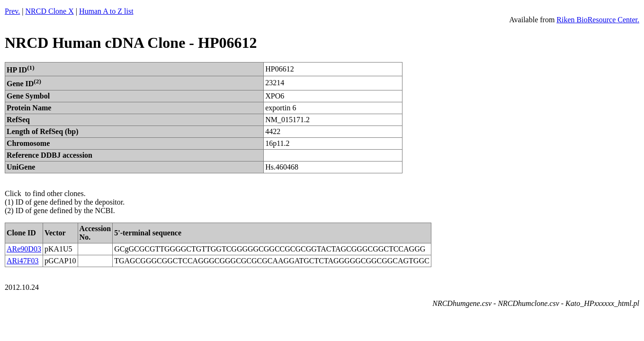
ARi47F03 (23, 261)
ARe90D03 (24, 249)
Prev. (12, 11)
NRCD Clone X (50, 11)
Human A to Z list (106, 11)
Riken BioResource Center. (598, 20)
